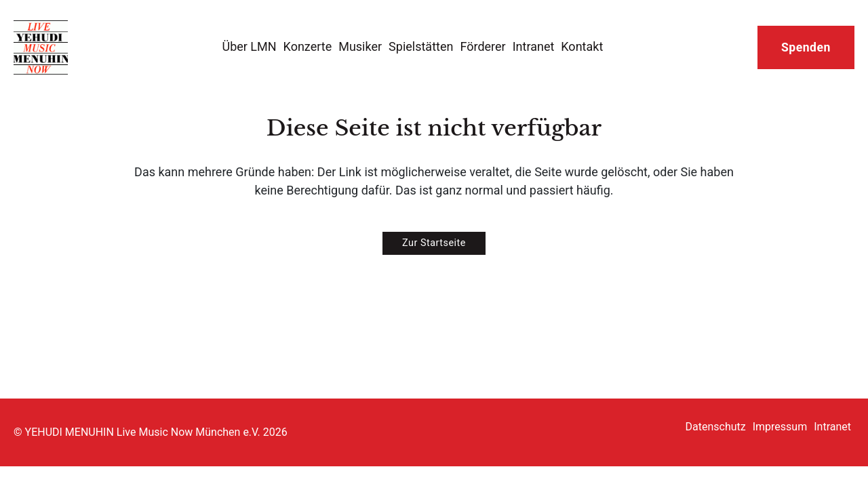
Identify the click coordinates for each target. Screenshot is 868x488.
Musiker (360, 46)
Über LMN (249, 46)
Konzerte (308, 46)
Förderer (482, 46)
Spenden (806, 47)
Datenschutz (716, 427)
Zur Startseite (434, 243)
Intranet (534, 46)
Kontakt (582, 46)
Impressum (780, 427)
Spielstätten (421, 46)
